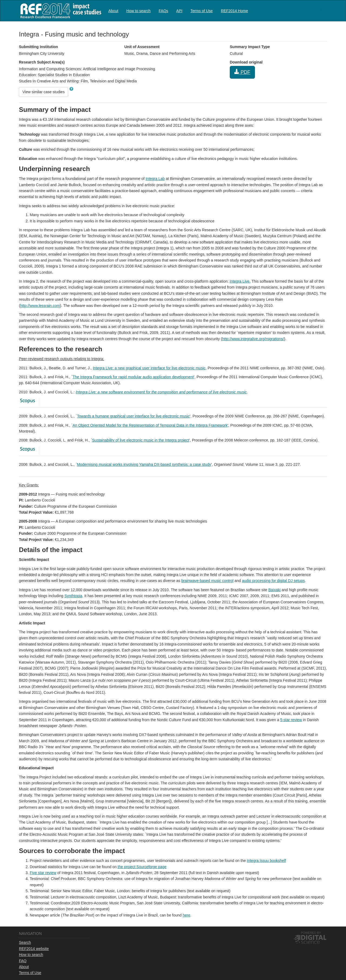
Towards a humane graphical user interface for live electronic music (133, 416)
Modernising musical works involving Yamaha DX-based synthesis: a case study (144, 464)
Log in (322, 9)
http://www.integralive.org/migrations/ (253, 339)
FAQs (163, 11)
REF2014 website (34, 949)
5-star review (291, 720)
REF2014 (60, 11)
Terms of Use (202, 11)
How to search (139, 11)
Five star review (43, 873)
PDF (242, 72)
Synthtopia (73, 596)
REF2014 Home (234, 11)
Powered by (311, 933)
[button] (71, 89)
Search (25, 942)
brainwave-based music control (207, 581)
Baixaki (275, 590)
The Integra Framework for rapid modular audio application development (133, 377)
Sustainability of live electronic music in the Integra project (141, 440)
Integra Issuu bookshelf (266, 861)
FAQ (23, 961)
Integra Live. (240, 281)
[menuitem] (113, 11)
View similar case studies (44, 92)
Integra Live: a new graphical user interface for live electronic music (149, 368)
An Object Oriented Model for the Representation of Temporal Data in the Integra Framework (150, 425)
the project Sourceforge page (142, 867)
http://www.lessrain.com (40, 306)
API (179, 11)
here (187, 915)
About (113, 11)
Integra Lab (155, 179)
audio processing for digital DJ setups (273, 581)
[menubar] (178, 11)
